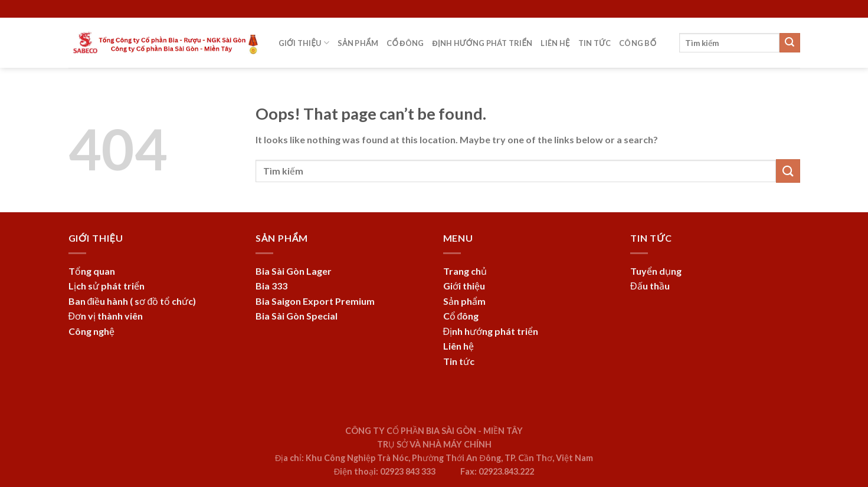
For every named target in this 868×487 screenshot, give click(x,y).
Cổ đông (405, 43)
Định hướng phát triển (482, 43)
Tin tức (595, 43)
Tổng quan (92, 271)
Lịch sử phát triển (107, 286)
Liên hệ (555, 43)
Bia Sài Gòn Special (297, 316)
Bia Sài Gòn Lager (294, 271)
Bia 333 (271, 286)
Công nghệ (91, 331)
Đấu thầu (650, 286)
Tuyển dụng (656, 271)
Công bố (638, 43)
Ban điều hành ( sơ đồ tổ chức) (132, 301)
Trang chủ (465, 271)
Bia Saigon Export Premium (315, 301)
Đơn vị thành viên (106, 316)
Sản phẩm (358, 43)
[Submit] (790, 43)
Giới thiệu (304, 43)
